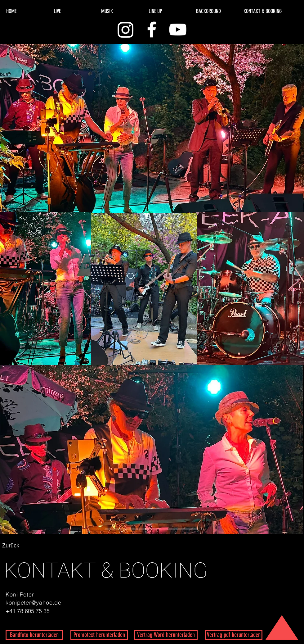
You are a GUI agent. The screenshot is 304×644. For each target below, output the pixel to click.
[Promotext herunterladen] (99, 635)
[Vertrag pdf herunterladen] (234, 635)
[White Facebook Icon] (152, 29)
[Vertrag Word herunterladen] (166, 635)
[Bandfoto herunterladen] (34, 635)
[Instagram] (126, 29)
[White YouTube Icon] (178, 29)
